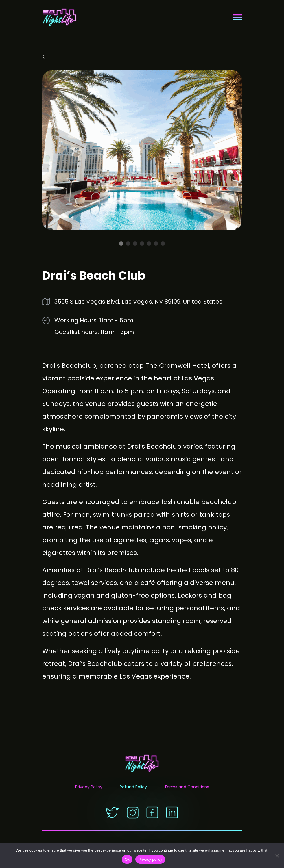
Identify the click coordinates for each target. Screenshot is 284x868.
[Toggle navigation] (237, 17)
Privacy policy (150, 859)
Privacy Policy (89, 787)
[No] (277, 856)
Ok (127, 859)
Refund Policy (133, 787)
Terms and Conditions (187, 787)
